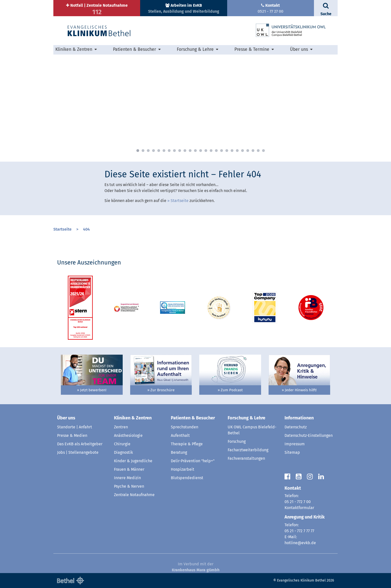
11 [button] (190, 151)
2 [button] (143, 151)
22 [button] (248, 151)
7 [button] (169, 151)
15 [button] (211, 151)
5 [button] (159, 151)
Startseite (180, 201)
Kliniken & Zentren (74, 49)
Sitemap (292, 452)
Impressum (295, 444)
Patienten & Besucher (135, 49)
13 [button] (201, 151)
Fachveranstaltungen (246, 458)
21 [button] (243, 151)
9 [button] (180, 151)
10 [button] (185, 151)
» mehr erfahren (121, 144)
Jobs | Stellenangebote (78, 452)
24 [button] (258, 151)
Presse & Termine (252, 49)
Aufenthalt (180, 435)
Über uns (299, 49)
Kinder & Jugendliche (133, 461)
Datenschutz (296, 427)
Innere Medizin (127, 478)
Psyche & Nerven (129, 486)
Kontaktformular (299, 508)
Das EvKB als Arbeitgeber (80, 444)
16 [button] (216, 151)
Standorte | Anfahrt (75, 427)
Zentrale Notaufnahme (134, 495)
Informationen (299, 418)
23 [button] (253, 151)
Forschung (237, 441)
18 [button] (227, 151)
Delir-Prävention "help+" (193, 461)
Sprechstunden (185, 427)
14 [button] (206, 151)
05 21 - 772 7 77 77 (299, 531)
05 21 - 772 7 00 (298, 502)
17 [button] (222, 151)
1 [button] (138, 151)
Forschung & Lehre (195, 49)
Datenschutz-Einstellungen (309, 435)
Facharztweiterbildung (248, 450)
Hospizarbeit (183, 469)
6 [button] (164, 151)
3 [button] (148, 151)
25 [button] (263, 151)
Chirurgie (122, 444)
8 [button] (174, 151)
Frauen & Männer (129, 469)
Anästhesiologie (128, 435)
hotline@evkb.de (300, 543)
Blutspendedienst (187, 478)
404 (86, 229)
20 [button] (237, 151)
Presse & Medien (72, 435)
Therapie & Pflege (187, 444)
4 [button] (153, 151)
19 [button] (232, 151)
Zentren (121, 427)
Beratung (179, 452)
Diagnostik (123, 452)
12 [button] (195, 151)
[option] (195, 104)
